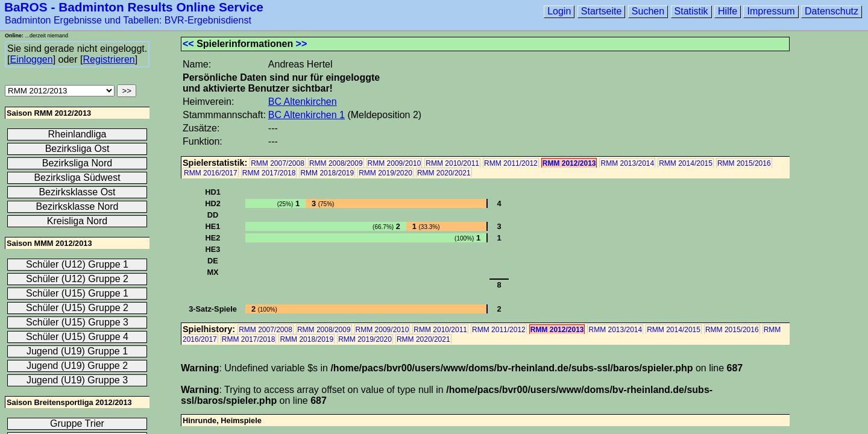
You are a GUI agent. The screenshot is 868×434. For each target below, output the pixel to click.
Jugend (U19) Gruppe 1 (77, 351)
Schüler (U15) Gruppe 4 (77, 337)
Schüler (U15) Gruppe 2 (77, 308)
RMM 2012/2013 (569, 163)
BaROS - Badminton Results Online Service (134, 7)
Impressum (771, 11)
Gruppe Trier (77, 423)
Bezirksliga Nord (77, 163)
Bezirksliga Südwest (77, 178)
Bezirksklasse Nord (77, 206)
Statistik (691, 11)
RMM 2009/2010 (395, 163)
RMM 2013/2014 (627, 163)
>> (302, 44)
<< (188, 44)
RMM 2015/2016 (744, 163)
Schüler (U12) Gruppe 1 (77, 264)
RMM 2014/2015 (686, 163)
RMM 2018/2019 (327, 173)
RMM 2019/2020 (385, 173)
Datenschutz (832, 11)
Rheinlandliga (77, 134)
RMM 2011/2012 (511, 163)
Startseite (602, 11)
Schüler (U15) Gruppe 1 (77, 293)
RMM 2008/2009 (336, 163)
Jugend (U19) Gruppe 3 (77, 380)
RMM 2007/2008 (278, 163)
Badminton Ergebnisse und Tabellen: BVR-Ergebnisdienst (128, 20)
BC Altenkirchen (303, 102)
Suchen (648, 11)
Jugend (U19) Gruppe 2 (77, 366)
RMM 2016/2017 (211, 173)
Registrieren (108, 59)
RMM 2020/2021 (444, 173)
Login (559, 11)
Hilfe (728, 11)
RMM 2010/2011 (452, 163)
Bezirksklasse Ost (77, 192)
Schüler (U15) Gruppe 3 (77, 322)
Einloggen (31, 59)
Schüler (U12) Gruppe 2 (77, 279)
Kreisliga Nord (77, 221)
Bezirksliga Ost (77, 149)
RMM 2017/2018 (269, 173)
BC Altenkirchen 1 (307, 115)
